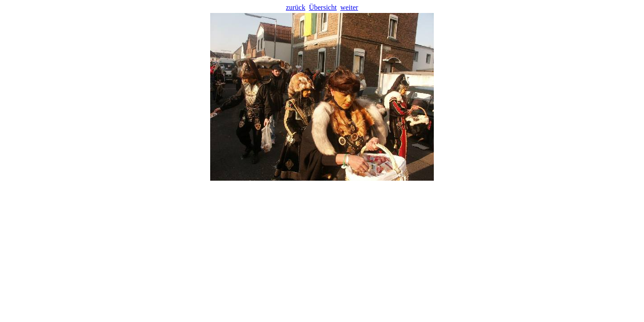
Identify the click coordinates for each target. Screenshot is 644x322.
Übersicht (323, 7)
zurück (296, 7)
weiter (349, 7)
